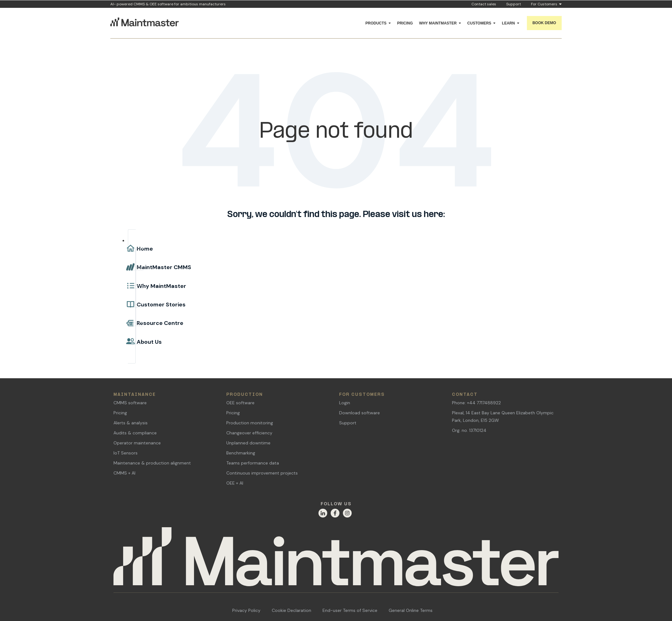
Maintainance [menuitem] (135, 395)
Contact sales (484, 4)
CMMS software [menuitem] (130, 403)
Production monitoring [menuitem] (250, 423)
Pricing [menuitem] (120, 413)
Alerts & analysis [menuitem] (131, 423)
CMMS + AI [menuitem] (124, 473)
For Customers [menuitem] (362, 395)
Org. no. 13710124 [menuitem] (469, 430)
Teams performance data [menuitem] (253, 463)
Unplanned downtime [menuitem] (248, 443)
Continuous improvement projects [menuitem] (262, 473)
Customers (479, 23)
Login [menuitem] (345, 403)
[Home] (336, 560)
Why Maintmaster (438, 23)
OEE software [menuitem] (240, 403)
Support (514, 4)
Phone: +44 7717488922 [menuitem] (476, 403)
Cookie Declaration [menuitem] (291, 610)
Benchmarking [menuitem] (241, 453)
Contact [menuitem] (465, 395)
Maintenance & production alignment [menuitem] (152, 463)
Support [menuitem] (348, 423)
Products (376, 23)
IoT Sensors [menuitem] (126, 453)
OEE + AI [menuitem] (235, 483)
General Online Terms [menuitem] (411, 610)
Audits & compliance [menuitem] (135, 433)
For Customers (546, 4)
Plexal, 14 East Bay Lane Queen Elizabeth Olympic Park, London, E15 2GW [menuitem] (503, 417)
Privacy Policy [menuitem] (246, 610)
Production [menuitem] (245, 395)
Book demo (544, 23)
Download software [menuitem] (360, 413)
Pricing (405, 23)
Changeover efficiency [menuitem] (249, 433)
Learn (508, 23)
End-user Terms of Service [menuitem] (350, 610)
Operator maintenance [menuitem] (137, 443)
